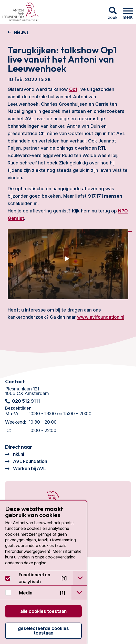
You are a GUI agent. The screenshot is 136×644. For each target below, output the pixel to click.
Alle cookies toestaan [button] (43, 611)
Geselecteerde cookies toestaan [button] (43, 631)
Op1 (73, 89)
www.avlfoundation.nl (101, 317)
